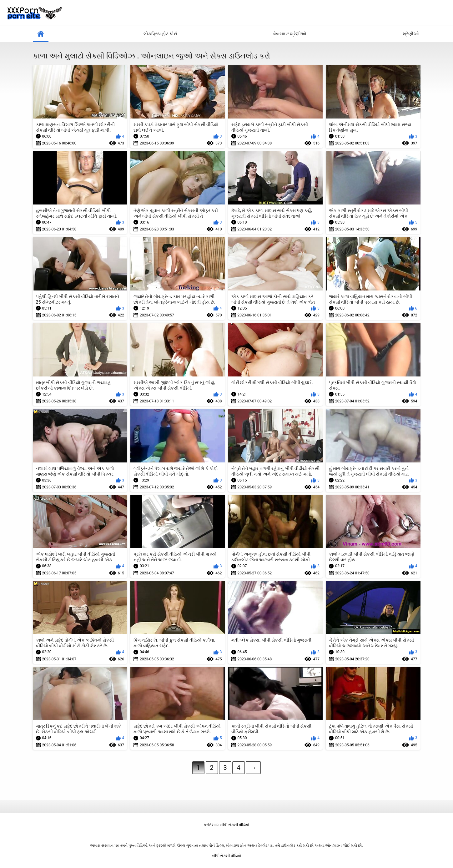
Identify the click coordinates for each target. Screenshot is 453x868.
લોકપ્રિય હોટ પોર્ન (160, 34)
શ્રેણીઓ (411, 34)
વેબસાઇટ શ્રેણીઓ (290, 34)
